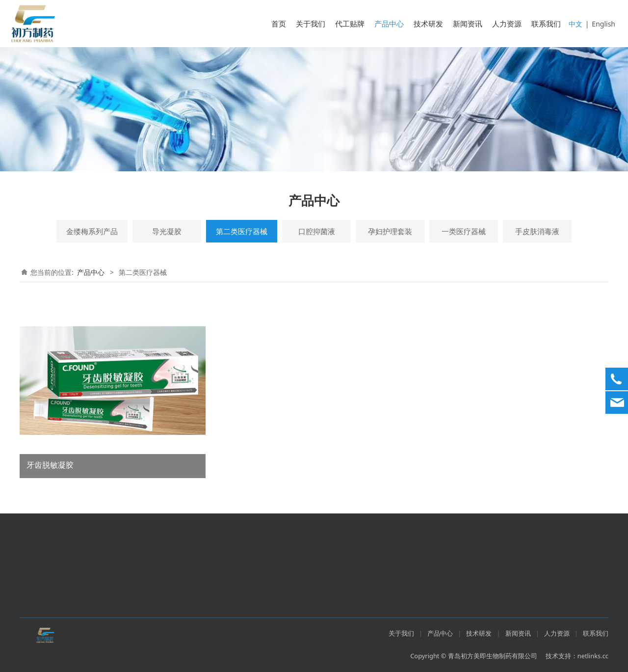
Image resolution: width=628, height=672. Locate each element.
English (603, 24)
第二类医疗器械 (242, 231)
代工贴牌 (350, 24)
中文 (576, 24)
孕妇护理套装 (390, 231)
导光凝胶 (167, 231)
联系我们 (546, 24)
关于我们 (311, 24)
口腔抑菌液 (317, 231)
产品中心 (389, 24)
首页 (279, 24)
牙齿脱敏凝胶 (50, 465)
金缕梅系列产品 (92, 231)
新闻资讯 (468, 24)
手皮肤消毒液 (537, 231)
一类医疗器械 (464, 231)
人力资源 (507, 24)
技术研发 (428, 24)
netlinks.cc (593, 656)
